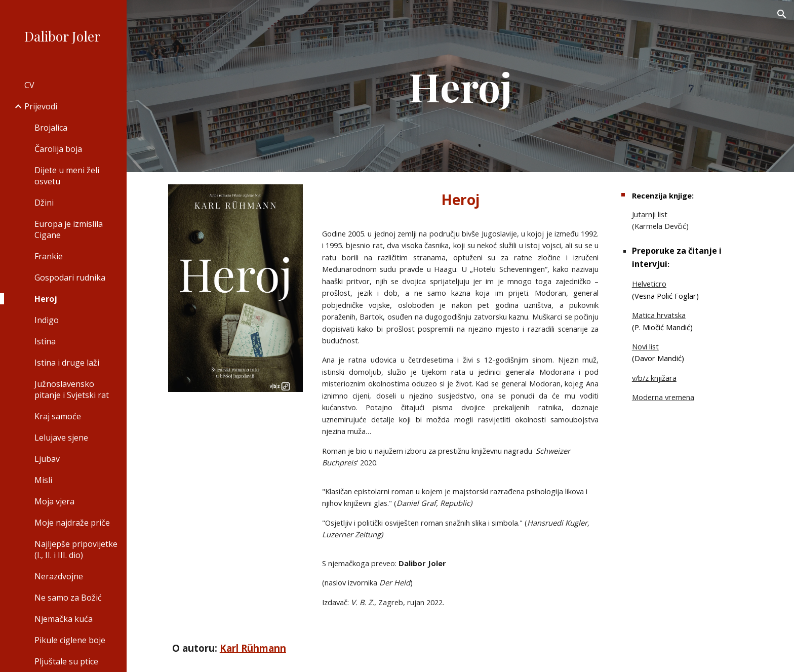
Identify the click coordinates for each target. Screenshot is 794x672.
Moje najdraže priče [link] (72, 523)
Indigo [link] (47, 320)
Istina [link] (45, 341)
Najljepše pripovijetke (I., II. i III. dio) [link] (76, 549)
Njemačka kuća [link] (64, 619)
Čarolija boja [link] (58, 149)
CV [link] (29, 85)
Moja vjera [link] (54, 501)
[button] (782, 14)
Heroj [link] (46, 299)
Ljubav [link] (47, 459)
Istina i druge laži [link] (67, 363)
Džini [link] (44, 203)
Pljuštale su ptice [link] (66, 661)
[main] (460, 86)
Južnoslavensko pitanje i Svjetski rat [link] (72, 389)
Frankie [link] (49, 256)
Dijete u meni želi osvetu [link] (67, 176)
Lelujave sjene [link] (61, 438)
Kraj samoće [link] (58, 416)
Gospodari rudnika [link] (70, 278)
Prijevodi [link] (41, 106)
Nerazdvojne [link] (59, 576)
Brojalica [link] (51, 128)
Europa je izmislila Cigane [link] (69, 229)
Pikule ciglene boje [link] (70, 640)
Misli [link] (43, 480)
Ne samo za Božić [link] (68, 598)
